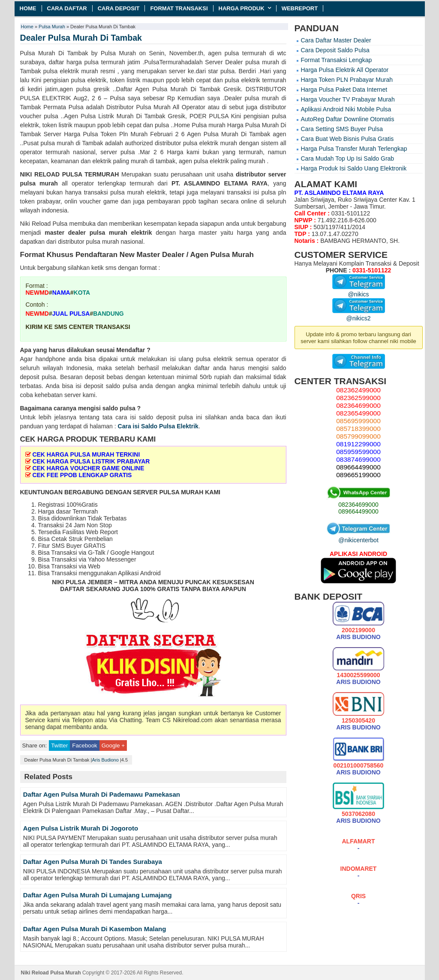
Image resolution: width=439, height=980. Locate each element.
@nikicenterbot (358, 537)
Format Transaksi (179, 8)
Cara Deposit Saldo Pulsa (335, 50)
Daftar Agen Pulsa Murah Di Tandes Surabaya (93, 862)
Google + (113, 745)
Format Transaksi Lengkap (337, 60)
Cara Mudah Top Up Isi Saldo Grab (348, 158)
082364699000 (358, 505)
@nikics (359, 291)
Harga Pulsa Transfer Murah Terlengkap (354, 149)
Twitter (59, 745)
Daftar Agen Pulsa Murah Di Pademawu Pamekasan (102, 794)
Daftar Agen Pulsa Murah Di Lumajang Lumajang (98, 895)
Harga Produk (242, 8)
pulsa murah (39, 183)
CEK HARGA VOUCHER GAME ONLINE (88, 468)
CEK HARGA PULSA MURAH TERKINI (86, 454)
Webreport (300, 8)
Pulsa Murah (52, 27)
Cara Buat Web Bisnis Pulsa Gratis (347, 139)
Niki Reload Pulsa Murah (51, 973)
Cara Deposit (119, 8)
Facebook (84, 745)
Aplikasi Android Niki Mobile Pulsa (346, 109)
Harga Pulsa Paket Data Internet (344, 90)
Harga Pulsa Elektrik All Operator (345, 70)
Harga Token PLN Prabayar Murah (347, 80)
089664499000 (358, 511)
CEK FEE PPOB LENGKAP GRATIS (82, 475)
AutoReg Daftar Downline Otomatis (348, 119)
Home (28, 8)
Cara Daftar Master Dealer (336, 40)
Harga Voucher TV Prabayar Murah (348, 99)
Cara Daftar (67, 8)
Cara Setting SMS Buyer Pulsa (342, 129)
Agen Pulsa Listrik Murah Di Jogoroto (81, 828)
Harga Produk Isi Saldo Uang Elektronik (354, 168)
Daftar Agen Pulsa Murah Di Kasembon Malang (95, 929)
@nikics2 (359, 315)
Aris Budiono (105, 760)
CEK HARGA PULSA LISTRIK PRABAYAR (91, 461)
